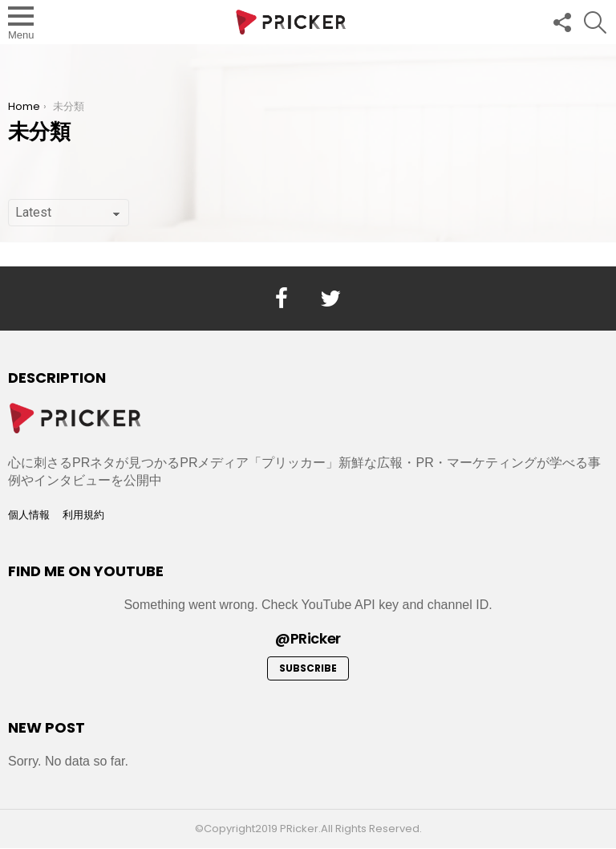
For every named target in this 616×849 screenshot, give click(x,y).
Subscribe (308, 668)
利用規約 (83, 515)
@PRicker (308, 638)
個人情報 (29, 515)
